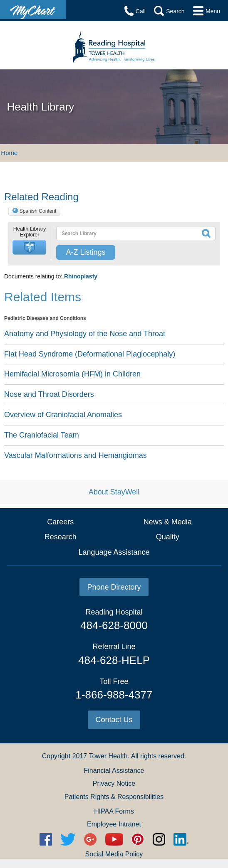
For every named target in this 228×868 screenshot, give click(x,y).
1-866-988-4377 (114, 695)
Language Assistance (114, 552)
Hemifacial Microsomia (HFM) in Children (72, 374)
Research (61, 537)
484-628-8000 (114, 625)
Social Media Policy (114, 854)
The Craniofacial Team (42, 435)
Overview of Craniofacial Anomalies (63, 415)
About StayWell (114, 492)
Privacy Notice (114, 783)
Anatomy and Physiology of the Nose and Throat (85, 334)
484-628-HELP (114, 660)
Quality (168, 537)
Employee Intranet (114, 824)
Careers (60, 522)
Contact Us (114, 720)
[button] (30, 247)
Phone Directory (114, 587)
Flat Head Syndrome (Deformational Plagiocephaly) (90, 354)
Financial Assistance (114, 771)
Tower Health (108, 756)
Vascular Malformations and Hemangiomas (76, 455)
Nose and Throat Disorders (49, 394)
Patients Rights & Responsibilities (114, 797)
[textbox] (120, 234)
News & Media (168, 522)
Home (9, 153)
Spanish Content (38, 211)
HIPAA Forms (114, 811)
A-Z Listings (85, 252)
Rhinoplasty (81, 276)
